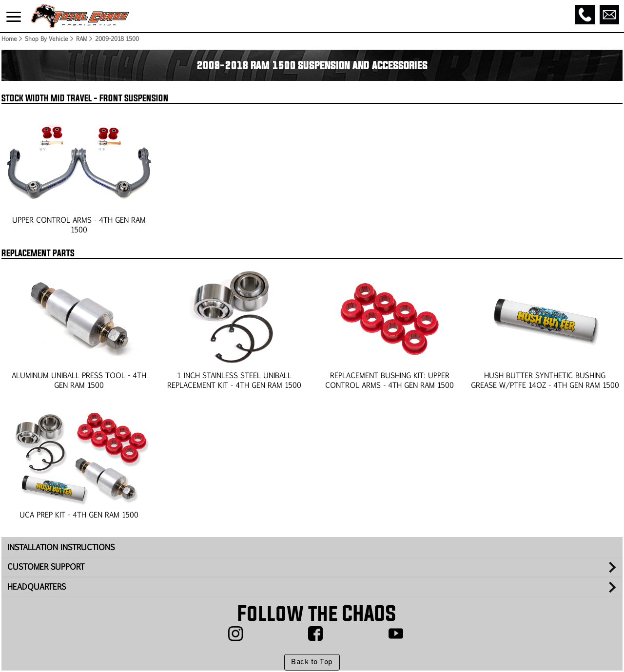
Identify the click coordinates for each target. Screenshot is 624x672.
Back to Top (312, 662)
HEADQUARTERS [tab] (37, 586)
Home (9, 38)
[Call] (585, 15)
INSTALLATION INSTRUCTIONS (61, 547)
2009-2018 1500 (117, 38)
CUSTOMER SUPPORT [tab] (46, 566)
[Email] (609, 15)
